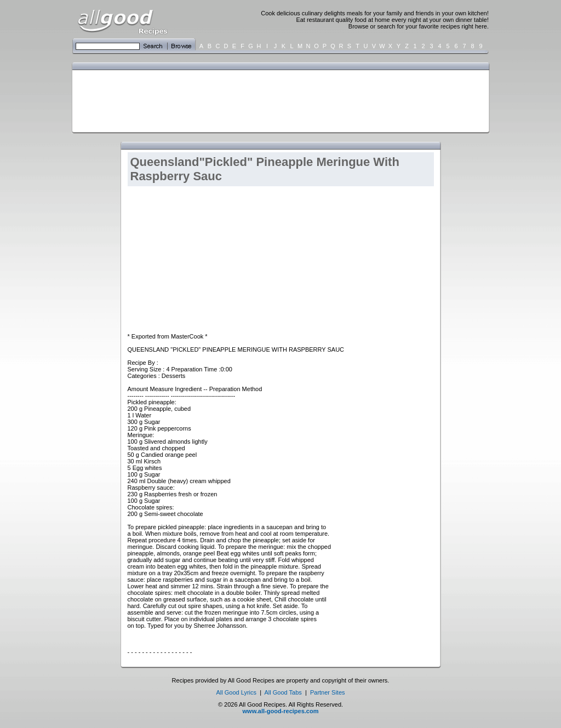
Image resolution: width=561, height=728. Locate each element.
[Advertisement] (278, 100)
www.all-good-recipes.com (281, 711)
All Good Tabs (283, 692)
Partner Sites (328, 692)
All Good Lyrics (236, 692)
